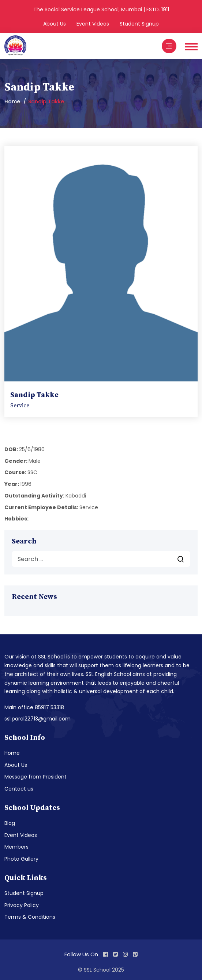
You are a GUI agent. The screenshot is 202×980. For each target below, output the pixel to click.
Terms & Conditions (30, 917)
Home (12, 101)
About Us (55, 24)
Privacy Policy (22, 905)
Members (16, 847)
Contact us (19, 789)
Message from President (35, 777)
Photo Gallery (21, 859)
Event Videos (93, 24)
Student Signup (139, 24)
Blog (10, 823)
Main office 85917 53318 (34, 707)
